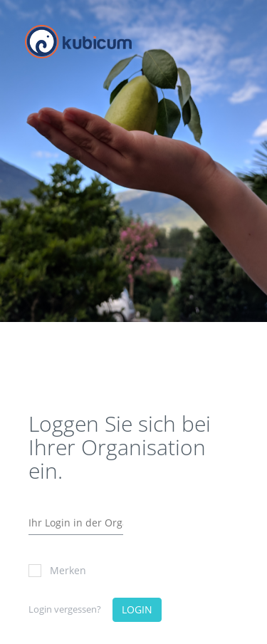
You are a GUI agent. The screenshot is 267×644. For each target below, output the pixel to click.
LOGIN (137, 609)
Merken (57, 570)
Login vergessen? (65, 609)
